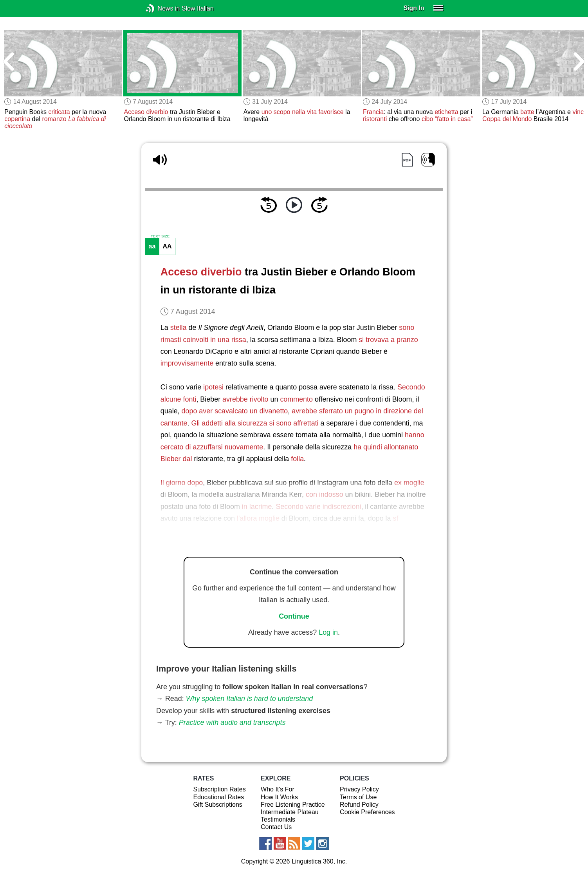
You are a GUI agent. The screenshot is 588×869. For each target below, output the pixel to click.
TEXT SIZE (160, 236)
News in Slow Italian (162, 8)
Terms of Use (358, 797)
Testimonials (278, 819)
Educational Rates (218, 797)
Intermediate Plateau (290, 812)
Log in (328, 632)
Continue (294, 616)
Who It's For (278, 789)
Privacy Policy (359, 789)
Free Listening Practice (293, 805)
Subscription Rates (219, 789)
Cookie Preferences (367, 812)
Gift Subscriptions (217, 805)
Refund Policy (359, 805)
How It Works (279, 797)
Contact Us (276, 827)
